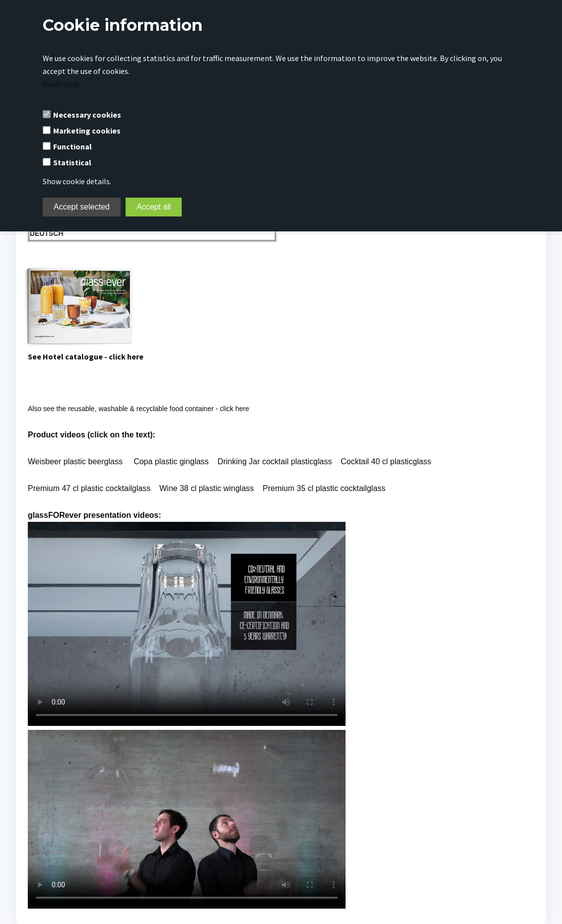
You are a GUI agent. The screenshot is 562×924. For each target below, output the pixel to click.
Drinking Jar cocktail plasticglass (275, 462)
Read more (61, 84)
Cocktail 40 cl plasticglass (386, 462)
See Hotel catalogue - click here (86, 356)
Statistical (72, 162)
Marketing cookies (87, 131)
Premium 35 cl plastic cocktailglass (324, 488)
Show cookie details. (77, 181)
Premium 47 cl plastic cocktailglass (89, 488)
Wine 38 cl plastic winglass (208, 488)
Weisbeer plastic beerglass (75, 462)
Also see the (139, 409)
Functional (72, 146)
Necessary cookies (87, 115)
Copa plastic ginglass (171, 462)
